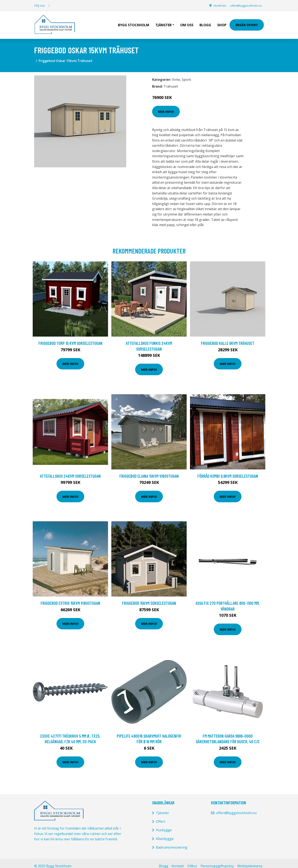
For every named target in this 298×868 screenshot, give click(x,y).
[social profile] (49, 6)
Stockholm (214, 5)
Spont (186, 74)
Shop (222, 22)
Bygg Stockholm (134, 22)
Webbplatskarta (250, 860)
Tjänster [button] (163, 22)
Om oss (187, 22)
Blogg (205, 22)
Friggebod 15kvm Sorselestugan (149, 597)
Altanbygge (165, 833)
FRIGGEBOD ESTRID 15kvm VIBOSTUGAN (70, 597)
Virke (176, 74)
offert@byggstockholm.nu (243, 5)
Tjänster (162, 807)
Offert (160, 816)
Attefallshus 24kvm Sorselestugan (70, 470)
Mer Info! (166, 106)
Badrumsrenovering (172, 841)
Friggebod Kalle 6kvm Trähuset (228, 337)
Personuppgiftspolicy (217, 860)
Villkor (192, 860)
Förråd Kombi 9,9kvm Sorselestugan (228, 470)
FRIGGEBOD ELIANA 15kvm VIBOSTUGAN (149, 470)
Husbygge (164, 824)
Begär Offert (247, 22)
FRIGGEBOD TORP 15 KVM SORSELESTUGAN (70, 337)
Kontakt (178, 860)
